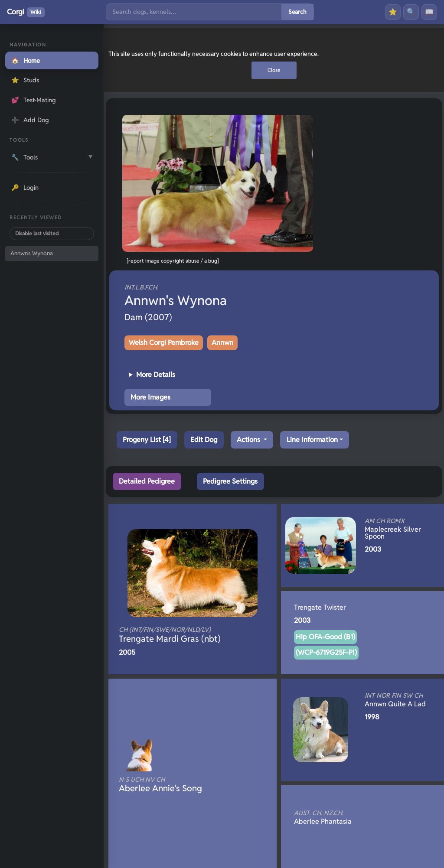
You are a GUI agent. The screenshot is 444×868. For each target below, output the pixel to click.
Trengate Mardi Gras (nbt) (178, 635)
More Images (150, 397)
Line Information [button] (312, 440)
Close (274, 70)
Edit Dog (204, 440)
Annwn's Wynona (32, 253)
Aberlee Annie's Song (178, 785)
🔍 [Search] (411, 12)
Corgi (26, 12)
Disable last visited (37, 233)
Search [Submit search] (297, 12)
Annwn (222, 343)
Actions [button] (249, 440)
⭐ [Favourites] (393, 12)
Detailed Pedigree (147, 481)
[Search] (194, 12)
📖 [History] (429, 12)
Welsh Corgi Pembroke (164, 343)
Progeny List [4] (147, 440)
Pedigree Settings (230, 481)
